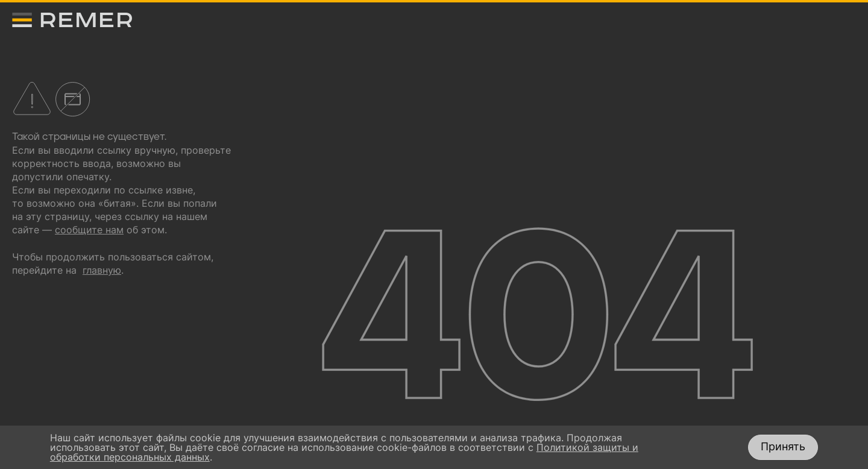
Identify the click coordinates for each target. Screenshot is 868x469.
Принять (783, 446)
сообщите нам (89, 230)
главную (102, 270)
